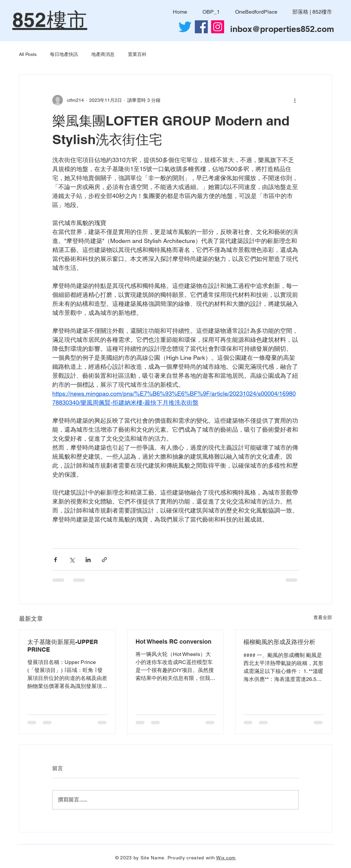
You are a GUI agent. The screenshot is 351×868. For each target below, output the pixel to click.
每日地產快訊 (64, 54)
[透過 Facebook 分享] (55, 560)
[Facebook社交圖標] (201, 27)
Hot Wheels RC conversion (174, 642)
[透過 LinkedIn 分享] (88, 560)
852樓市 (50, 20)
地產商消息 (103, 54)
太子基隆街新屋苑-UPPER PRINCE (63, 646)
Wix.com (226, 858)
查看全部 (323, 617)
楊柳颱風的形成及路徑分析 (279, 642)
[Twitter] (185, 27)
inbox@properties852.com (282, 29)
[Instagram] (218, 27)
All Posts (28, 54)
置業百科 (137, 54)
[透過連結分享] (104, 560)
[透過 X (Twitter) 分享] (72, 560)
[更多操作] (295, 100)
